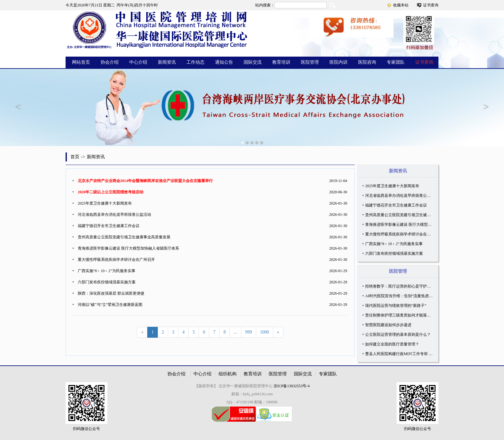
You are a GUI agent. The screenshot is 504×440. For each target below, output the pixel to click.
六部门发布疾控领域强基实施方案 (107, 282)
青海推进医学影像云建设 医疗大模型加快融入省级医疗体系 (128, 248)
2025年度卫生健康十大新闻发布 (105, 203)
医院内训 (338, 62)
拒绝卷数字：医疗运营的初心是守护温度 (400, 286)
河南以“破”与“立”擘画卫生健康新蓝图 (110, 305)
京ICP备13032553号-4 (292, 386)
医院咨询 (367, 62)
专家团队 (396, 62)
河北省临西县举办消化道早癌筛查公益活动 (114, 215)
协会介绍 (110, 62)
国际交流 (253, 62)
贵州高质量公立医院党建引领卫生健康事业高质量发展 (124, 237)
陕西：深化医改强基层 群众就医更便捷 (111, 293)
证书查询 (431, 5)
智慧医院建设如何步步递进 (388, 325)
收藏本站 (401, 5)
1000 (265, 332)
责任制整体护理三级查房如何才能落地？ (400, 315)
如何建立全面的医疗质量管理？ (392, 344)
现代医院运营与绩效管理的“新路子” (396, 306)
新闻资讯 (167, 62)
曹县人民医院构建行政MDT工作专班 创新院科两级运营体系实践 (420, 354)
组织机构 (228, 374)
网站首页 (81, 62)
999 (249, 332)
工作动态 (195, 62)
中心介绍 (138, 62)
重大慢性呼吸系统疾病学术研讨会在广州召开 (116, 260)
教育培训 (281, 62)
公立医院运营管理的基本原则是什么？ (398, 335)
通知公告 (224, 62)
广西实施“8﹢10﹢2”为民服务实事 (107, 271)
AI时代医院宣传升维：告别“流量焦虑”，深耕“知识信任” (413, 296)
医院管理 (310, 62)
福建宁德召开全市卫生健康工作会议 (109, 226)
